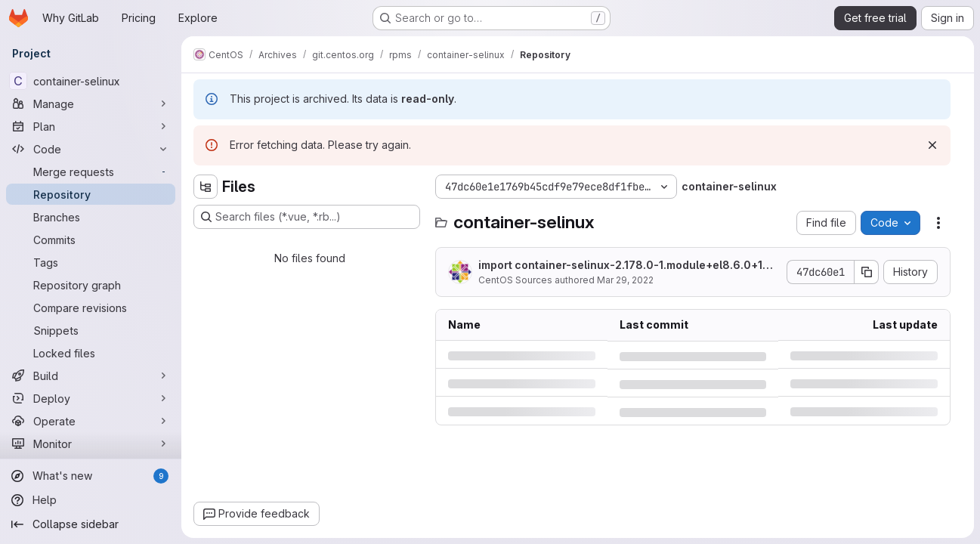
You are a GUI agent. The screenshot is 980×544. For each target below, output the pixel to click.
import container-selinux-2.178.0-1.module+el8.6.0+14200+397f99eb (628, 266)
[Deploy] (91, 398)
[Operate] (91, 421)
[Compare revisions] (91, 308)
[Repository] (91, 194)
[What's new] (91, 476)
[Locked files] (91, 353)
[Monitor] (91, 444)
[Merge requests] (91, 172)
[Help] (91, 500)
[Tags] (91, 262)
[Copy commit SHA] (867, 272)
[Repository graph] (91, 285)
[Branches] (91, 217)
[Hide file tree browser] (206, 187)
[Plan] (91, 126)
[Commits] (91, 240)
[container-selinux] (91, 81)
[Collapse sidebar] (91, 524)
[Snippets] (91, 330)
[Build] (91, 376)
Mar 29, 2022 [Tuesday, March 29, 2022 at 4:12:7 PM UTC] (625, 280)
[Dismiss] (932, 145)
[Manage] (91, 104)
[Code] (91, 149)
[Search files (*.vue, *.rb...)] (307, 217)
